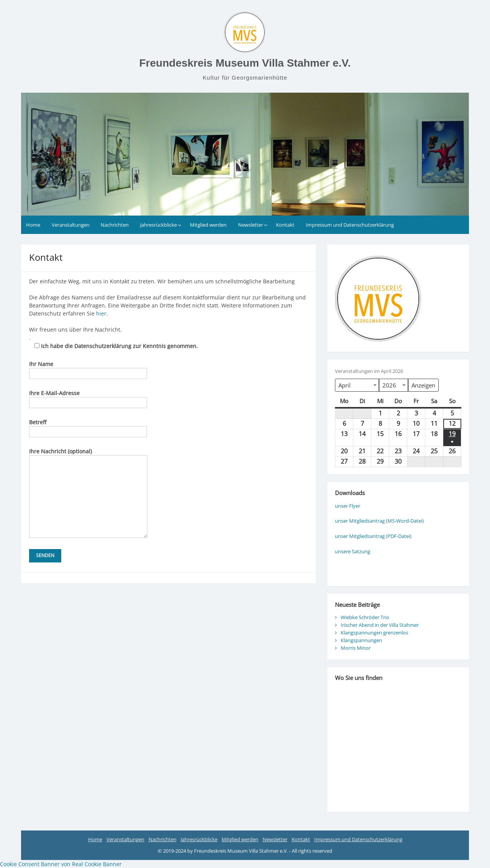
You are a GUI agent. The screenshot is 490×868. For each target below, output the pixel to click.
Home (33, 225)
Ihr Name (88, 369)
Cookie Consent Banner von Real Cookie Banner (61, 864)
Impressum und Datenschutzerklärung (350, 225)
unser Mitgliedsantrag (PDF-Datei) (373, 536)
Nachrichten (115, 225)
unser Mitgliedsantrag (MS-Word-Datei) (379, 521)
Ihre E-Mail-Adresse (88, 398)
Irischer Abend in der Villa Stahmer (380, 625)
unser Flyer (348, 506)
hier (101, 313)
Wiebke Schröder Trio (365, 617)
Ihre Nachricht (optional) (88, 455)
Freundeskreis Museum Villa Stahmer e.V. (245, 63)
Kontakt (285, 225)
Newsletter (251, 225)
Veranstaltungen (71, 225)
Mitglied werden (208, 225)
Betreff (88, 427)
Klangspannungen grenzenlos (374, 633)
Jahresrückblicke (158, 225)
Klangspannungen (361, 640)
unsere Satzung (353, 551)
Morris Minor (356, 648)
